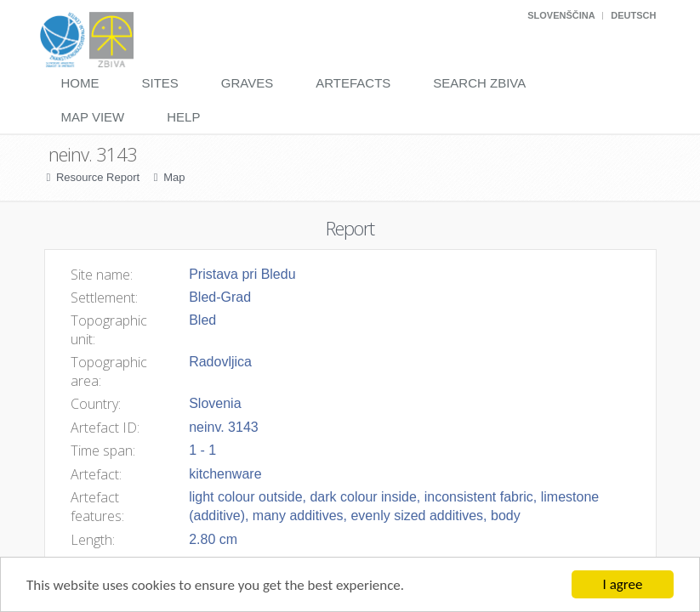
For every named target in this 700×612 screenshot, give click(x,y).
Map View (93, 117)
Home (80, 83)
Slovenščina (561, 15)
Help (183, 117)
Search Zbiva (479, 83)
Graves (247, 83)
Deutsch (633, 15)
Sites (160, 83)
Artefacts (353, 83)
